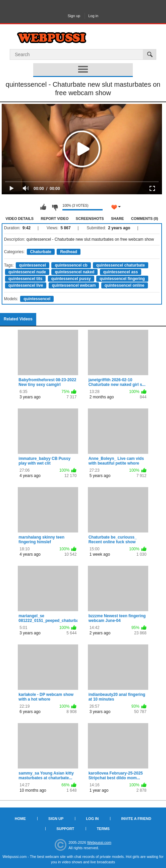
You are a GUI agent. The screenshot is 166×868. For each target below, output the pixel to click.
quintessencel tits (25, 279)
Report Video (54, 219)
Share (118, 219)
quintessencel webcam (74, 285)
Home (20, 819)
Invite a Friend (136, 819)
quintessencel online (125, 285)
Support (65, 829)
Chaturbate (41, 252)
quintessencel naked (74, 272)
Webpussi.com (99, 842)
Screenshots (90, 219)
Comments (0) (145, 219)
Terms (103, 829)
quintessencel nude (27, 272)
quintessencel (33, 265)
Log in (93, 16)
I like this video (43, 207)
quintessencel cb (71, 265)
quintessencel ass (121, 272)
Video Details (20, 219)
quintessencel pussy (71, 279)
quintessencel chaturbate (121, 265)
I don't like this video (55, 207)
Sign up (74, 16)
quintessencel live (26, 285)
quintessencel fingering (122, 279)
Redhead (69, 252)
